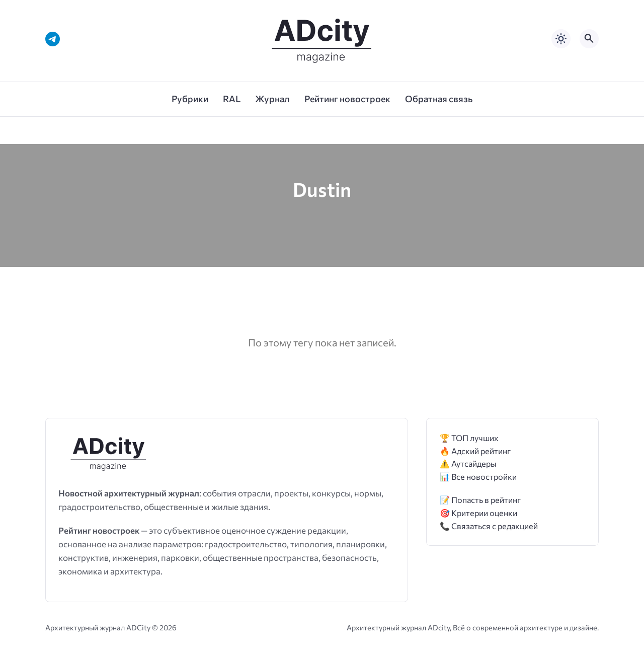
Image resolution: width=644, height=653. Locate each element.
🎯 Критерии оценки (478, 513)
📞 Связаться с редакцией (489, 526)
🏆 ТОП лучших (469, 438)
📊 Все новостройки (478, 477)
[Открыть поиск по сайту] (589, 39)
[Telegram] (53, 39)
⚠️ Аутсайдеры (468, 463)
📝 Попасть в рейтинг (480, 500)
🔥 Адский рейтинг (475, 451)
